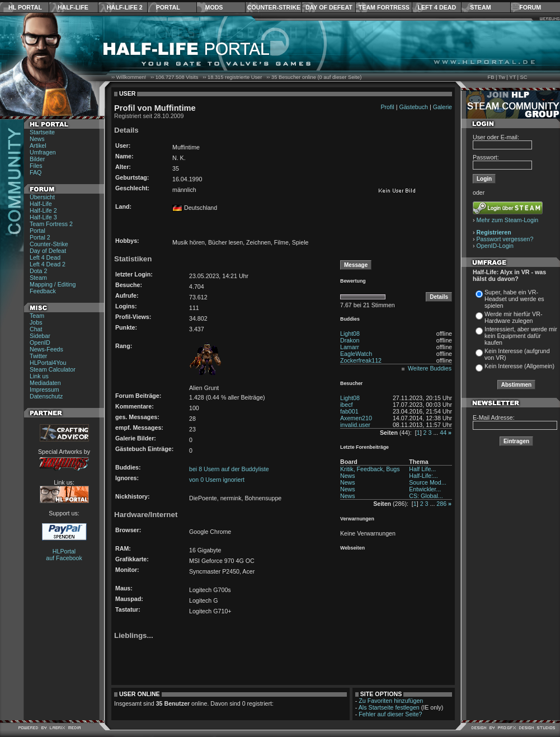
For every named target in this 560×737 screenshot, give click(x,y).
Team (37, 316)
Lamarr (350, 347)
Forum (530, 7)
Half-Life (73, 7)
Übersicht (42, 197)
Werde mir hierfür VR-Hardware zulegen (513, 317)
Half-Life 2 (125, 7)
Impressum (44, 389)
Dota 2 (38, 271)
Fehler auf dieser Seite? (390, 714)
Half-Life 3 (43, 217)
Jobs (36, 322)
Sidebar (40, 336)
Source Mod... (427, 482)
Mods (214, 7)
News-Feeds (46, 349)
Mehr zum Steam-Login (508, 220)
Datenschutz (46, 396)
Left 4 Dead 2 (48, 264)
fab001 (349, 411)
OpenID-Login (495, 246)
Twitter (38, 356)
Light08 (350, 334)
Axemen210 (356, 418)
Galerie (443, 107)
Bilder (37, 159)
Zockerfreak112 (361, 360)
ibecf (347, 405)
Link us (39, 376)
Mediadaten (45, 383)
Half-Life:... (423, 476)
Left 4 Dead (437, 7)
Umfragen (43, 152)
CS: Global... (426, 496)
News (37, 139)
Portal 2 (40, 237)
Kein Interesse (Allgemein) (519, 366)
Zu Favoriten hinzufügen (391, 701)
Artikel (38, 145)
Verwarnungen (357, 519)
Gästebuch (413, 107)
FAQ (36, 172)
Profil (387, 107)
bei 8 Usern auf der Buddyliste (229, 469)
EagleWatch (356, 354)
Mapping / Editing (53, 284)
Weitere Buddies (430, 368)
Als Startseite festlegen (389, 707)
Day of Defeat (329, 7)
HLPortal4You (48, 363)
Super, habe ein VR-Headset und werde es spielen (514, 299)
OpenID (40, 342)
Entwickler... (425, 489)
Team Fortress (384, 7)
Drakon (350, 340)
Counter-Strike (274, 7)
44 (443, 433)
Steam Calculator (53, 369)
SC (524, 77)
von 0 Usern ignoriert (217, 480)
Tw (502, 77)
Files (36, 166)
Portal (168, 7)
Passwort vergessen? (505, 239)
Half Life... (422, 469)
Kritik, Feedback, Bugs (370, 469)
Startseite (42, 132)
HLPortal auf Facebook (64, 555)
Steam (480, 7)
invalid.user (355, 425)
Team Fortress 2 (51, 224)
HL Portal (25, 7)
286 (441, 504)
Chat (36, 329)
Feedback (43, 291)
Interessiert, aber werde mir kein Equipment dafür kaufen (521, 336)
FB (491, 77)
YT (512, 77)
